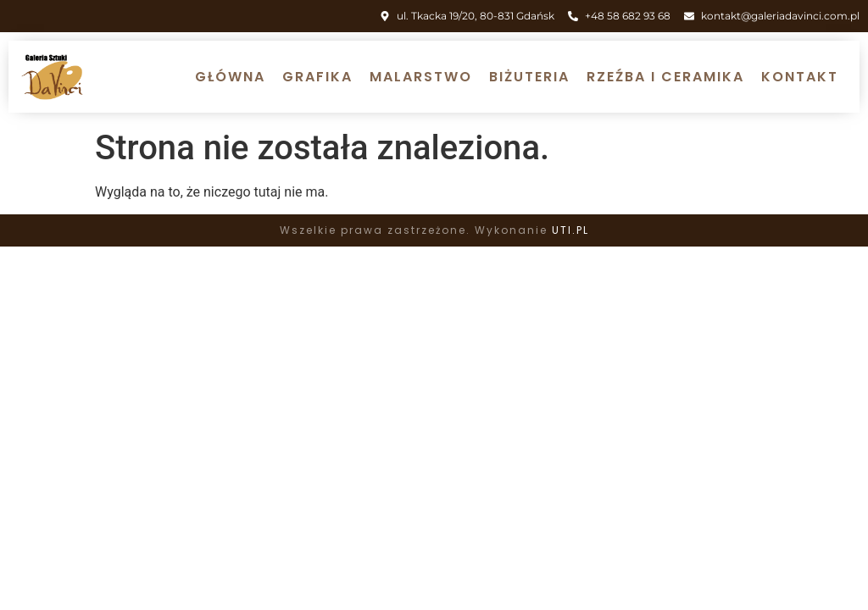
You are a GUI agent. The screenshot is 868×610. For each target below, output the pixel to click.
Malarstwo (421, 77)
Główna (230, 77)
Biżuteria (529, 77)
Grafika (317, 77)
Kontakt (800, 77)
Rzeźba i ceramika (665, 77)
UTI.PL (570, 230)
